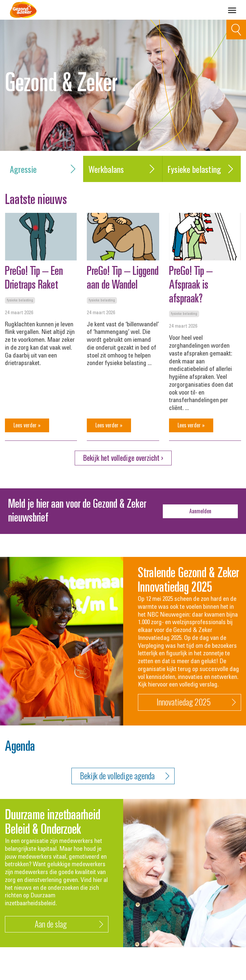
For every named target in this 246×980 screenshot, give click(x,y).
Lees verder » (27, 425)
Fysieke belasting (202, 169)
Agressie (44, 169)
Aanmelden (200, 511)
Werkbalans (123, 169)
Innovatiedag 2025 (196, 702)
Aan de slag (69, 924)
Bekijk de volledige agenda (125, 776)
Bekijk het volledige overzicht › (123, 458)
